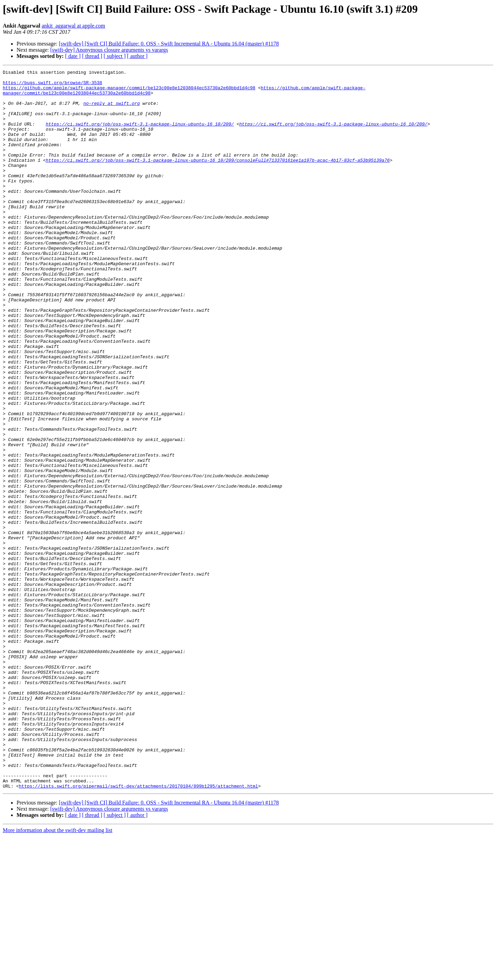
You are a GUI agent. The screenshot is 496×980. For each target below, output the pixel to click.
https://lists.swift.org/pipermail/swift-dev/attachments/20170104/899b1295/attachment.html (138, 930)
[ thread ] (92, 56)
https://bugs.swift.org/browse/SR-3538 (53, 86)
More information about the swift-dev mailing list (58, 974)
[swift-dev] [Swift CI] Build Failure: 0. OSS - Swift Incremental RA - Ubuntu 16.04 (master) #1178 (169, 44)
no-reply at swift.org (112, 110)
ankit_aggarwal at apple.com (73, 26)
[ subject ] (115, 56)
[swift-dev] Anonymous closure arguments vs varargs (109, 50)
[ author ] (137, 56)
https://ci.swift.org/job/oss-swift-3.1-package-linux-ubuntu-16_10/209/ (140, 135)
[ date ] (73, 56)
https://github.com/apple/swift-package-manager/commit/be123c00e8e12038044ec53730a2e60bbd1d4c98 (129, 92)
